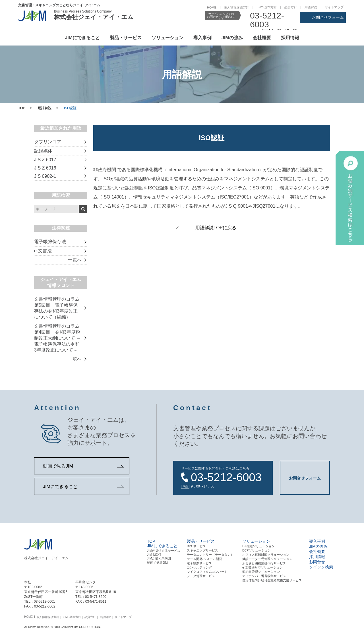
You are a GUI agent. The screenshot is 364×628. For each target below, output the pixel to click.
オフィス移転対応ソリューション (266, 554)
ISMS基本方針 (267, 7)
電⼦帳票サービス (199, 563)
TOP (22, 108)
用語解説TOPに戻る (216, 228)
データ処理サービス (201, 575)
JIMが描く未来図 (159, 558)
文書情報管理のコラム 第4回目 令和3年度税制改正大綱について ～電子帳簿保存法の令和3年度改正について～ (57, 338)
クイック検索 (321, 566)
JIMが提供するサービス (164, 550)
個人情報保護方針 (237, 7)
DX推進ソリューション (258, 546)
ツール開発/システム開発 (204, 558)
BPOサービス (196, 546)
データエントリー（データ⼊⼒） (210, 554)
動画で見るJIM (58, 466)
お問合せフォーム (328, 17)
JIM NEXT (154, 554)
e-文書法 (43, 251)
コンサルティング (199, 567)
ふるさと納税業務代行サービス (264, 563)
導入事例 (202, 38)
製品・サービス (126, 38)
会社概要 (262, 38)
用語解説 (311, 7)
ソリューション (167, 38)
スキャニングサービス (202, 550)
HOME (212, 7)
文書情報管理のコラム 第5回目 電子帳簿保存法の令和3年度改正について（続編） (57, 308)
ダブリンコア (48, 142)
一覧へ (75, 260)
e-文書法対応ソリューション (262, 567)
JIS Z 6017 (45, 160)
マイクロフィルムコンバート (207, 571)
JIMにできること (82, 38)
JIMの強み (232, 38)
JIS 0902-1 (45, 176)
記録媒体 (43, 151)
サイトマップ (334, 7)
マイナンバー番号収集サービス (264, 575)
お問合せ (317, 561)
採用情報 (290, 38)
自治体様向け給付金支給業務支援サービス (272, 580)
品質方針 (291, 7)
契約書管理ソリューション (261, 571)
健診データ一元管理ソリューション (267, 558)
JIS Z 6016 (45, 168)
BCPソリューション (257, 550)
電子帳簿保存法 (50, 242)
